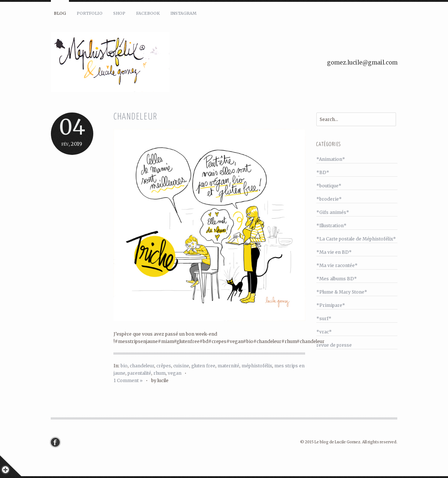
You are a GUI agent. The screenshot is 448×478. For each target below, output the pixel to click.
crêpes (164, 366)
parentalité (139, 373)
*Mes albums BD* (337, 279)
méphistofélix (257, 366)
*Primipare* (331, 305)
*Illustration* (331, 226)
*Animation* (331, 159)
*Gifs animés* (333, 212)
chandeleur (142, 366)
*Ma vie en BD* (334, 252)
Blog (60, 13)
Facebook (148, 13)
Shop (119, 13)
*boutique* (329, 186)
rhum (159, 373)
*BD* (323, 172)
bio (124, 366)
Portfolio (90, 13)
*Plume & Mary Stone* (342, 292)
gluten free (203, 366)
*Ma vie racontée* (337, 265)
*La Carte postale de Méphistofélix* (356, 239)
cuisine (181, 366)
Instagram (183, 13)
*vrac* (324, 332)
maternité (228, 366)
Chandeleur (136, 117)
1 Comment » (128, 380)
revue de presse (334, 345)
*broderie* (329, 199)
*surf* (324, 318)
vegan (175, 373)
